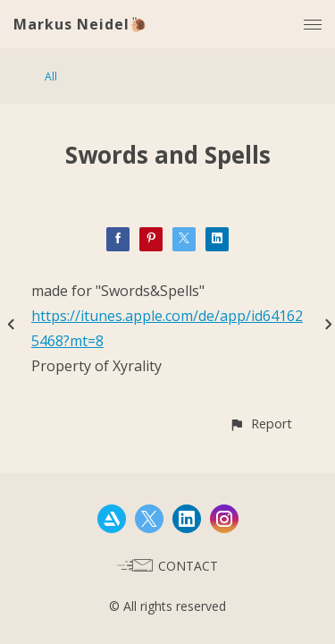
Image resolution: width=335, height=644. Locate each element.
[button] (260, 424)
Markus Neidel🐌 (81, 24)
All (51, 76)
